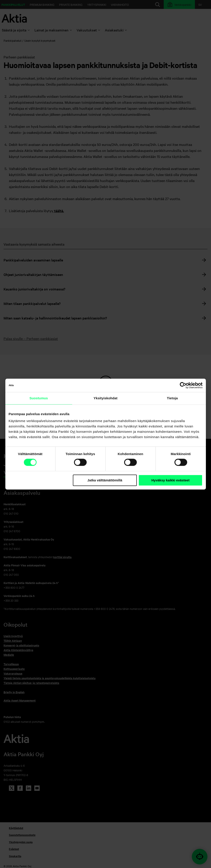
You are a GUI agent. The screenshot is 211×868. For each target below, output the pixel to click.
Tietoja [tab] (172, 398)
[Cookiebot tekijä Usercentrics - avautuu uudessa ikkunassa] (183, 385)
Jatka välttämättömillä (105, 480)
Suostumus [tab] (39, 398)
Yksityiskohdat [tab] (105, 398)
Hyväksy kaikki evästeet (170, 480)
